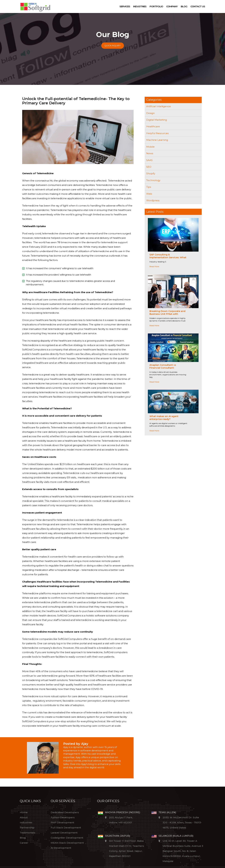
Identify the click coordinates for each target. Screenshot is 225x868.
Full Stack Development (66, 828)
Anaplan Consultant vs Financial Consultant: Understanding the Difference (167, 368)
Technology (153, 180)
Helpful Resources (157, 133)
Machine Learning (157, 140)
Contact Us (198, 6)
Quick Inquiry (113, 46)
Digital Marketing (157, 120)
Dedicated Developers (65, 812)
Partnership (27, 828)
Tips (149, 187)
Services (125, 6)
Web (149, 194)
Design (150, 113)
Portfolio (156, 6)
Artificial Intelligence (159, 106)
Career (24, 843)
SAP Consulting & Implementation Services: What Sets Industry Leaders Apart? (168, 257)
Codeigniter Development (67, 838)
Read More (154, 266)
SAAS (149, 160)
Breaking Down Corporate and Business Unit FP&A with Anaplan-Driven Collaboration (167, 314)
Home (24, 812)
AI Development (61, 848)
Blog (184, 6)
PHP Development (62, 822)
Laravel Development (64, 833)
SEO (149, 167)
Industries (140, 6)
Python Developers (63, 817)
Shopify (151, 173)
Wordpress (153, 200)
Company (172, 6)
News (150, 153)
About (24, 817)
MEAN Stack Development (67, 843)
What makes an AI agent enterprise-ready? (164, 418)
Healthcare (153, 126)
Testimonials (28, 833)
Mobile (150, 147)
